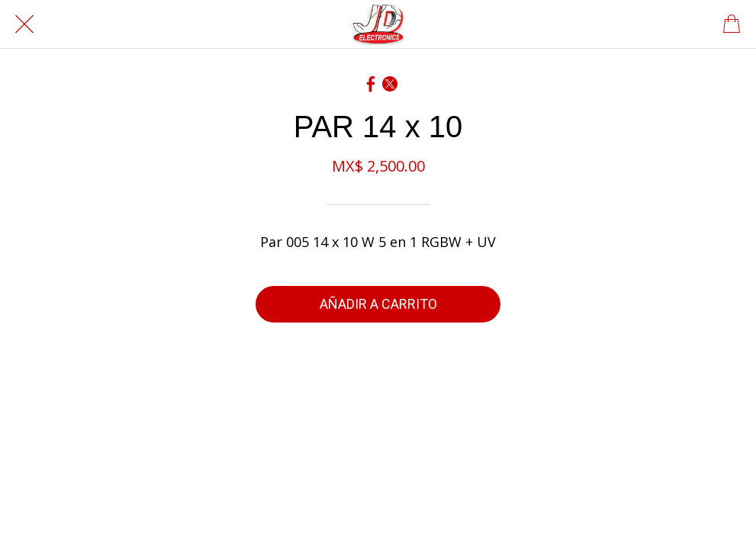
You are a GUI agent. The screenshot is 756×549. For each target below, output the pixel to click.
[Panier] (732, 24)
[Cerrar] (24, 24)
